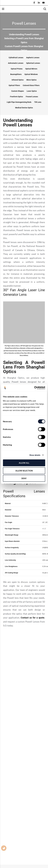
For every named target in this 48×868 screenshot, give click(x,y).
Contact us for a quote (33, 618)
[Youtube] (43, 3)
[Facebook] (34, 3)
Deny (24, 478)
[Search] (45, 9)
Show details (35, 455)
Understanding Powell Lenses (24, 34)
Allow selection (24, 471)
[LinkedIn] (39, 3)
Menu (3, 9)
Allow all (24, 463)
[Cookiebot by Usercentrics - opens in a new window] (34, 388)
